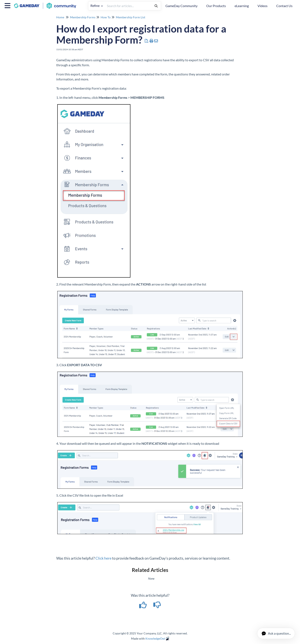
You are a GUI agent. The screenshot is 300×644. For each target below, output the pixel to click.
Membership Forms (83, 17)
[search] (128, 6)
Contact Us (284, 6)
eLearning (242, 6)
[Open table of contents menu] (8, 5)
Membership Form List (131, 17)
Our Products (216, 6)
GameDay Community (181, 6)
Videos (262, 6)
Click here (103, 558)
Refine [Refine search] (97, 6)
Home (60, 17)
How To (106, 17)
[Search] (156, 6)
